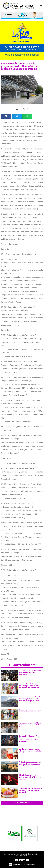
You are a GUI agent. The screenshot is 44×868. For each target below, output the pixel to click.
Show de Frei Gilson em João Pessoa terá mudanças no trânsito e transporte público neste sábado (29, 739)
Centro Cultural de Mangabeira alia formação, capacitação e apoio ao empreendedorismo (30, 686)
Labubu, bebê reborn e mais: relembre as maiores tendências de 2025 (30, 751)
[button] (41, 6)
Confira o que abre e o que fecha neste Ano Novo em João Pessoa (31, 711)
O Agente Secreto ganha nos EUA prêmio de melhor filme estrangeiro (31, 673)
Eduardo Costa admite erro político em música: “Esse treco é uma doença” (31, 777)
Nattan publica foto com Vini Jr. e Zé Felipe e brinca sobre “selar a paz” (31, 725)
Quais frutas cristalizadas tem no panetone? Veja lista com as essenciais (31, 790)
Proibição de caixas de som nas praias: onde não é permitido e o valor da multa (30, 764)
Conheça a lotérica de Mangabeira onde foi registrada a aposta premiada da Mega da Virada (31, 699)
